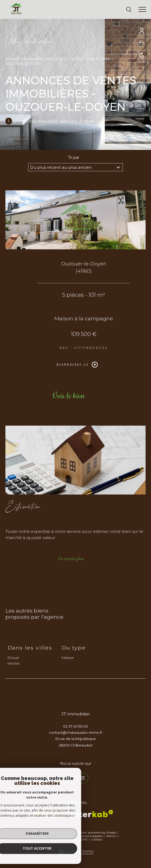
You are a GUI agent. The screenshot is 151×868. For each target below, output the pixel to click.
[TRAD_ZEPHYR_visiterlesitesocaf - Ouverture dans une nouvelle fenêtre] (50, 814)
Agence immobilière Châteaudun (37, 59)
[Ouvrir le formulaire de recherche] (129, 9)
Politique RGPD (77, 840)
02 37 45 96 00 (75, 726)
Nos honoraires (43, 836)
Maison (21, 141)
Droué (13, 658)
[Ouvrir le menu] (142, 9)
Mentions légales (90, 836)
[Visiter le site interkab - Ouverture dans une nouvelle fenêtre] (92, 814)
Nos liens (56, 840)
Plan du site (66, 836)
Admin (112, 836)
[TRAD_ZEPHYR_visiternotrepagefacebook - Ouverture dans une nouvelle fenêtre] (68, 778)
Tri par (74, 157)
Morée (14, 663)
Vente (77, 59)
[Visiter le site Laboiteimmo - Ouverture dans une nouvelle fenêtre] (76, 849)
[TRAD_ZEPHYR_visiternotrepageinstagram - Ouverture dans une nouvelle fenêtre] (83, 778)
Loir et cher (99, 59)
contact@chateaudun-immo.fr (76, 732)
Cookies (97, 840)
